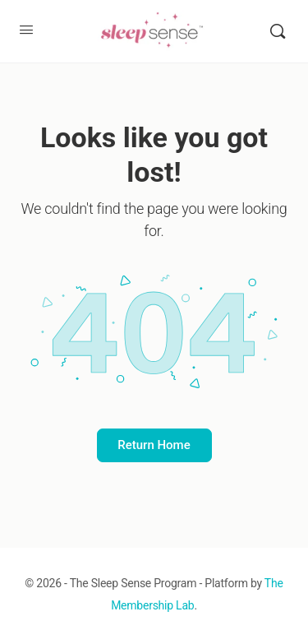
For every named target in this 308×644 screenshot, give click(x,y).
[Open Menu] (26, 30)
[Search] (278, 31)
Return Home (154, 445)
